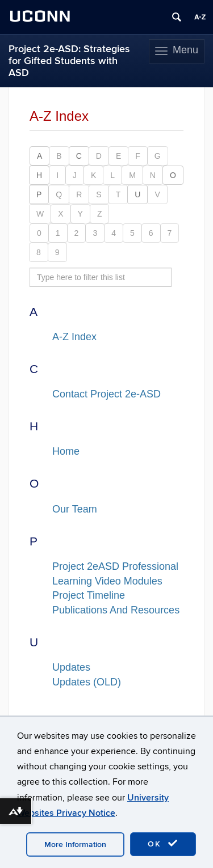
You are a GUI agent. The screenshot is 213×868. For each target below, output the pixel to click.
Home (66, 451)
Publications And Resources (116, 610)
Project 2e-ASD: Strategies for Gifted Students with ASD (69, 61)
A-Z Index (74, 337)
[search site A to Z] (101, 277)
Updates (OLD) (87, 682)
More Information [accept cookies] (75, 844)
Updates (71, 667)
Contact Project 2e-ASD (106, 394)
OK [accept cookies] (163, 844)
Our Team (75, 509)
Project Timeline (89, 595)
